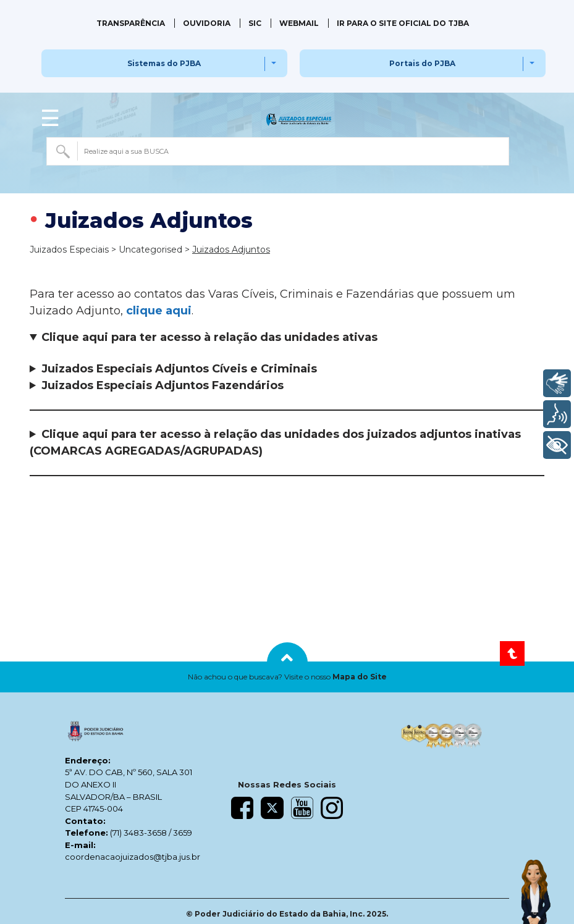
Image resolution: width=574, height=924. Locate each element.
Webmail (299, 23)
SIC (255, 23)
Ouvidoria (207, 23)
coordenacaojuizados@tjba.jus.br (133, 857)
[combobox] (278, 151)
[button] (287, 677)
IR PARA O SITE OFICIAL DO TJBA (403, 23)
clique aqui (159, 311)
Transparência (131, 23)
